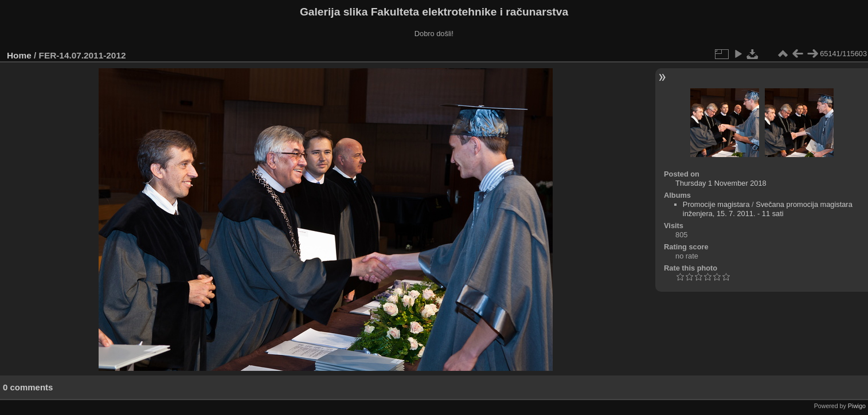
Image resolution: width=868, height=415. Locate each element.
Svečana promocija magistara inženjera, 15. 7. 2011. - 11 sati (768, 209)
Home (19, 55)
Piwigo (857, 406)
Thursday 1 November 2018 (721, 183)
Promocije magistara (716, 204)
